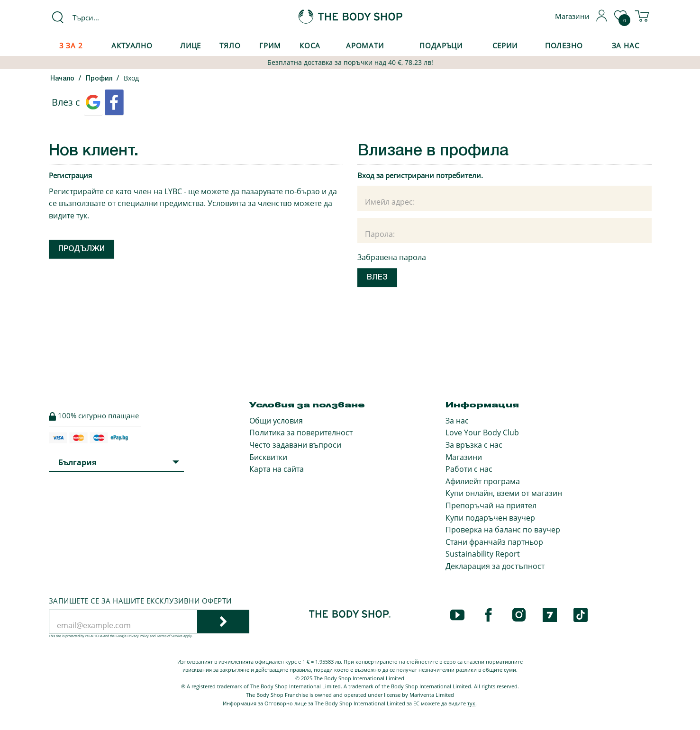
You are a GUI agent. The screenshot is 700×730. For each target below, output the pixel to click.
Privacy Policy (138, 636)
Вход (131, 78)
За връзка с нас (474, 445)
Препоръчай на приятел (491, 505)
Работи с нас (469, 469)
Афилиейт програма (483, 481)
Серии (505, 45)
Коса (310, 45)
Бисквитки (268, 457)
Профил (99, 79)
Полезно (564, 45)
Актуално (132, 45)
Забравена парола (392, 257)
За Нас (626, 45)
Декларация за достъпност (495, 566)
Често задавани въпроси (295, 445)
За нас (457, 421)
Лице (191, 45)
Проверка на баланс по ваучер (503, 530)
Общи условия (276, 421)
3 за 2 (71, 45)
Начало (62, 79)
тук (82, 216)
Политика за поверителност (301, 433)
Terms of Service (169, 636)
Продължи (82, 249)
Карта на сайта (277, 469)
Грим (270, 45)
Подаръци (441, 45)
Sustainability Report (483, 554)
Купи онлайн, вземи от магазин (504, 493)
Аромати (365, 45)
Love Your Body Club (482, 433)
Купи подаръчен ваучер (490, 518)
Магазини (464, 457)
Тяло (230, 45)
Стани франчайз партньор (494, 542)
